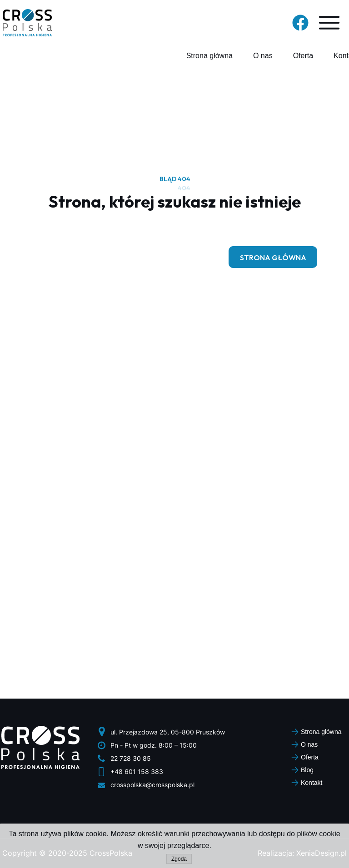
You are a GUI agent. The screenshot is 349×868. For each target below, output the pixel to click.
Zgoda (179, 859)
